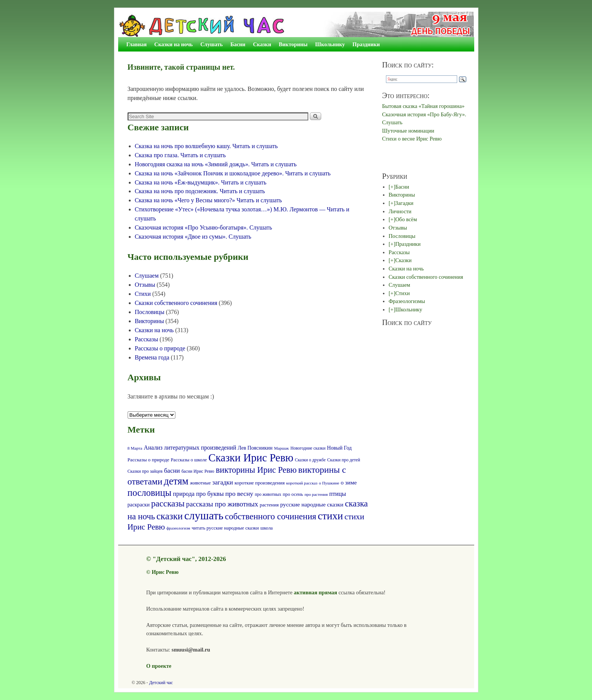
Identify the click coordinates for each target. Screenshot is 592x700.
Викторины (293, 44)
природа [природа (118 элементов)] (184, 494)
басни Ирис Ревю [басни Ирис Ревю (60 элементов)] (198, 471)
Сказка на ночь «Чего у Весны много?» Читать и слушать (209, 200)
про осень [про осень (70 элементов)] (293, 494)
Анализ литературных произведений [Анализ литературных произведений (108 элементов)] (190, 448)
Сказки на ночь (173, 44)
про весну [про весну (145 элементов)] (239, 494)
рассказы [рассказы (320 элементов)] (168, 503)
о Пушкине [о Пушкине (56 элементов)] (329, 483)
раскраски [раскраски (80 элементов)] (139, 505)
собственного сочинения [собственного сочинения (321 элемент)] (271, 516)
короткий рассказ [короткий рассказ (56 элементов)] (302, 483)
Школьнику (330, 44)
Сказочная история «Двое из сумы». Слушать (193, 237)
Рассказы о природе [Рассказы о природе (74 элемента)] (148, 460)
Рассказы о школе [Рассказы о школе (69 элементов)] (189, 460)
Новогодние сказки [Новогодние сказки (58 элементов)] (308, 448)
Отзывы (145, 285)
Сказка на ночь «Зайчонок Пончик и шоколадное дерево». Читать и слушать (233, 173)
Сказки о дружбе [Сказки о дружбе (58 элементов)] (310, 460)
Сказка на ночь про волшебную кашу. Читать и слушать (206, 146)
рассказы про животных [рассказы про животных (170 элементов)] (222, 504)
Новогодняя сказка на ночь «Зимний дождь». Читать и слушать (216, 164)
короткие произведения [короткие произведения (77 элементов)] (259, 483)
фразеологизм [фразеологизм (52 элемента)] (178, 528)
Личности (400, 211)
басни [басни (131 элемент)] (172, 471)
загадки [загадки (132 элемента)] (223, 482)
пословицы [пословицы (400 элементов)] (150, 493)
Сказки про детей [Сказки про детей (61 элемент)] (344, 460)
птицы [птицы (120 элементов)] (337, 494)
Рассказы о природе (160, 348)
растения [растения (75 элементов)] (269, 505)
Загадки (405, 203)
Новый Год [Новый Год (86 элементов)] (339, 448)
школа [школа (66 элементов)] (266, 528)
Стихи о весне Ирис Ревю (412, 139)
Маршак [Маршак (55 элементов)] (281, 448)
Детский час (161, 683)
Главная (137, 44)
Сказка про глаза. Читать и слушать (180, 155)
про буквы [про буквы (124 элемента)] (210, 494)
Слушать (212, 44)
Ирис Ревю (165, 572)
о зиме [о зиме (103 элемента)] (348, 482)
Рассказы (147, 339)
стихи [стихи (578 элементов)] (330, 516)
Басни (238, 44)
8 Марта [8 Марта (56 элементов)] (135, 448)
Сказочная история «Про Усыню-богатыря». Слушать (204, 227)
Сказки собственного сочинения (176, 303)
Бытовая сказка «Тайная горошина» (423, 106)
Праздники (366, 44)
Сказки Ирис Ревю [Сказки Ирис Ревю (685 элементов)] (251, 458)
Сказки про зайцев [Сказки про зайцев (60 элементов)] (145, 471)
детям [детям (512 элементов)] (176, 481)
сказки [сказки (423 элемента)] (170, 516)
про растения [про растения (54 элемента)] (316, 494)
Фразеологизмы (407, 301)
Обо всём (406, 219)
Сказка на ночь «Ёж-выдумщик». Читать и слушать (201, 182)
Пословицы (150, 312)
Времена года (152, 357)
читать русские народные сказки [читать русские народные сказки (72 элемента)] (225, 528)
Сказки (262, 44)
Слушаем (147, 276)
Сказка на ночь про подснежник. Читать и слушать (200, 191)
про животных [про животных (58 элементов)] (268, 494)
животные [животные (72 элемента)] (201, 483)
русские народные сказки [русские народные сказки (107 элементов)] (312, 504)
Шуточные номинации (408, 131)
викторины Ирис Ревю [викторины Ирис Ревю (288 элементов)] (256, 470)
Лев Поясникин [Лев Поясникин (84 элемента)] (255, 448)
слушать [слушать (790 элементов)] (204, 516)
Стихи (143, 294)
